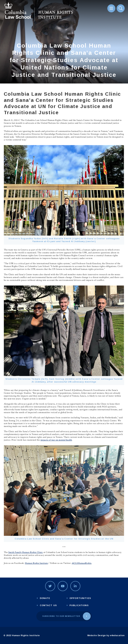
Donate (45, 598)
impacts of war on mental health (56, 440)
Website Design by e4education (106, 635)
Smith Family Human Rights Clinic (26, 552)
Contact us (48, 605)
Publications (79, 605)
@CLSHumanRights (82, 563)
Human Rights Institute (36, 563)
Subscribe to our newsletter (61, 616)
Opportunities (80, 598)
